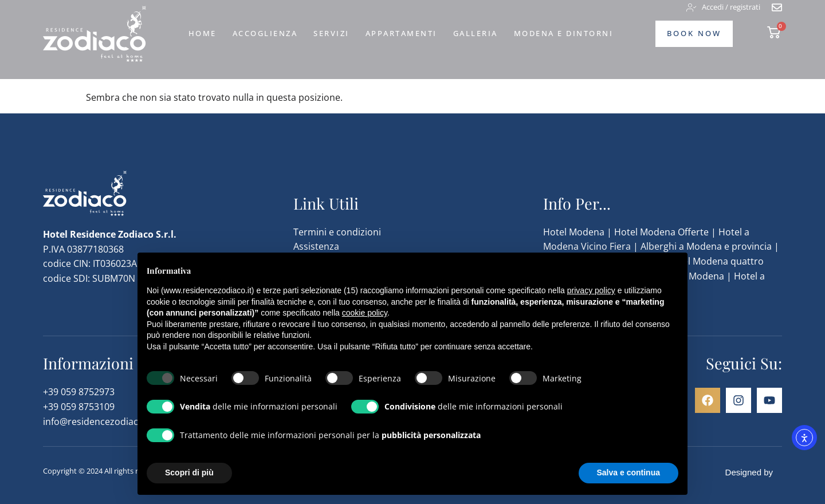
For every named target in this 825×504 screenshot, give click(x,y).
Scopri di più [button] (189, 472)
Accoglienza (265, 33)
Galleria (476, 33)
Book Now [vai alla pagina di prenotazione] (694, 33)
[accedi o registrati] (724, 7)
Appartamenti (401, 33)
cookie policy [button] (365, 313)
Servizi (331, 33)
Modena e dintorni (564, 33)
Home (203, 33)
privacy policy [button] (591, 290)
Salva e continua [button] (628, 472)
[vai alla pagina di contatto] (777, 7)
